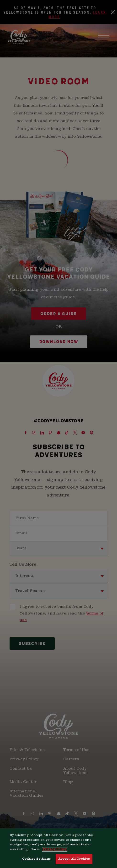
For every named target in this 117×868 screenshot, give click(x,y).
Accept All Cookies (74, 862)
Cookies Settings (36, 862)
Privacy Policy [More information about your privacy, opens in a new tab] (55, 852)
